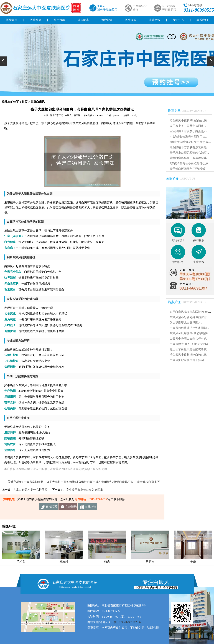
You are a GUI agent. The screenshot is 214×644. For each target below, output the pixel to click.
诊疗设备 (107, 20)
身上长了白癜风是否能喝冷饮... (189, 349)
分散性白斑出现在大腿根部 (96, 482)
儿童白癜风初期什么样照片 (30, 490)
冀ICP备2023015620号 (127, 622)
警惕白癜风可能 (123, 482)
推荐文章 (188, 111)
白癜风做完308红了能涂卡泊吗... (190, 344)
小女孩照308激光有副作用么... (188, 137)
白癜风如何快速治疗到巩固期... (189, 328)
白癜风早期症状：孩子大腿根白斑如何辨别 (51, 482)
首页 (25, 102)
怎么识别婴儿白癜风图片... (186, 323)
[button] (3, 61)
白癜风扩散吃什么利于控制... (188, 360)
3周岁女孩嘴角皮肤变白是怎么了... (191, 142)
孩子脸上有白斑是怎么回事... (188, 126)
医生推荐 (59, 20)
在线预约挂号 (71, 508)
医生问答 (131, 20)
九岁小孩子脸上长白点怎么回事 (83, 490)
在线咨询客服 (91, 508)
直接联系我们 (51, 508)
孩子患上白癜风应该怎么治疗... (189, 153)
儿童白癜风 (38, 102)
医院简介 (36, 20)
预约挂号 (178, 20)
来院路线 (155, 20)
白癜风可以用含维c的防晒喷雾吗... (191, 333)
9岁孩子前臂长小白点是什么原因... (191, 163)
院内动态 (83, 20)
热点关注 (188, 302)
